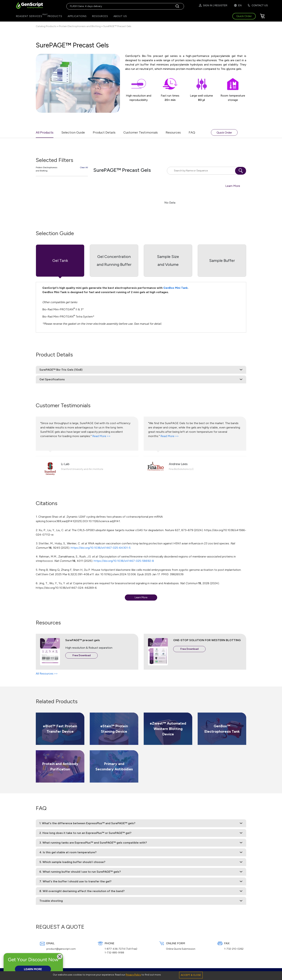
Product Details (104, 132)
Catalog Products (46, 26)
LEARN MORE (33, 969)
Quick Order (224, 133)
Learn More (233, 186)
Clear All (84, 167)
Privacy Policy (133, 975)
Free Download (82, 655)
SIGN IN (205, 5)
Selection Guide (73, 132)
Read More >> (101, 436)
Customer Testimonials (141, 132)
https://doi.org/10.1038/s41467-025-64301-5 (101, 548)
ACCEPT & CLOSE (191, 975)
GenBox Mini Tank (176, 288)
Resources (173, 132)
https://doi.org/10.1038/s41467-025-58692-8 (124, 561)
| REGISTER (220, 5)
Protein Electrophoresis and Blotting (80, 26)
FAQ (192, 132)
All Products (45, 132)
